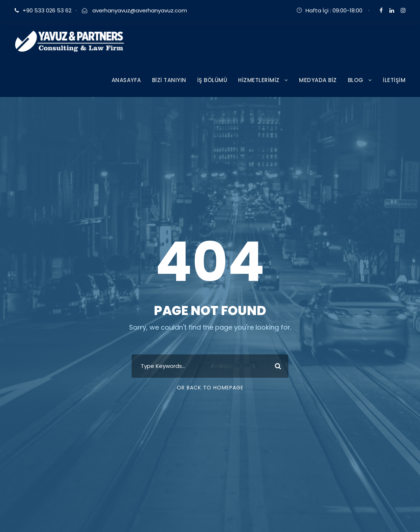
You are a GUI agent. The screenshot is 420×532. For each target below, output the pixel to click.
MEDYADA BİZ (318, 80)
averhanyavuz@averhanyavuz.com (139, 10)
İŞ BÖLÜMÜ (212, 80)
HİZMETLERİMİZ (259, 80)
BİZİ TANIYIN (169, 80)
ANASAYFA (126, 80)
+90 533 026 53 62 (47, 10)
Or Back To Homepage (210, 388)
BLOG (356, 80)
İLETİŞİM (394, 80)
